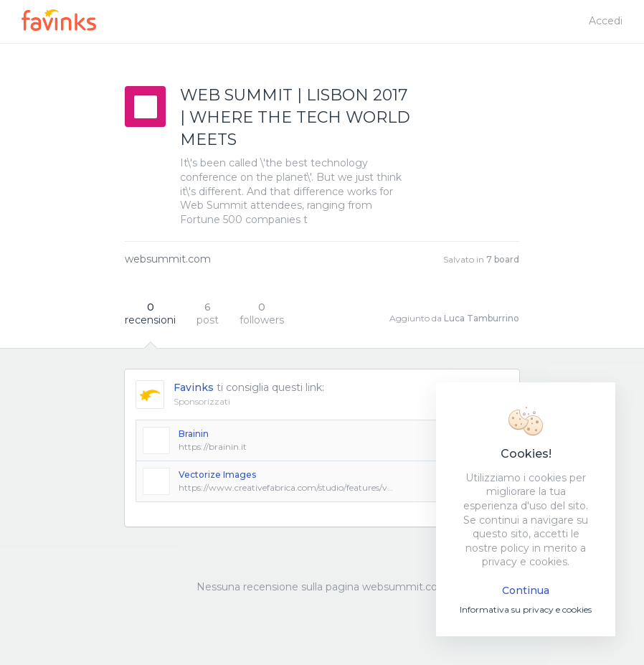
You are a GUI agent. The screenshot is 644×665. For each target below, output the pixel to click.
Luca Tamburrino (482, 318)
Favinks (194, 387)
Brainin (194, 434)
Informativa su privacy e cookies (526, 609)
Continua (526, 590)
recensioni (150, 313)
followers (262, 313)
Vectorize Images (217, 475)
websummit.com (168, 259)
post (208, 313)
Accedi (606, 21)
